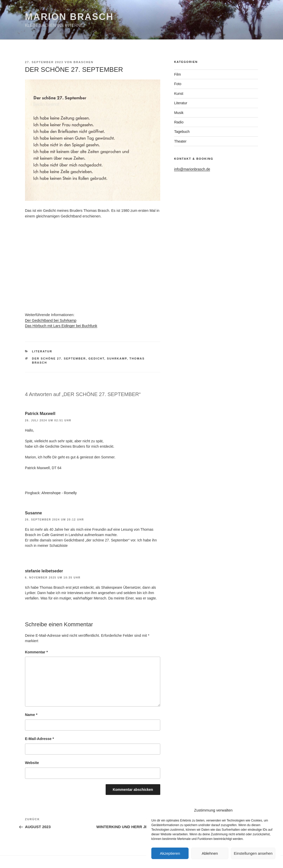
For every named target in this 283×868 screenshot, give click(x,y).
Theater (180, 141)
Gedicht (96, 358)
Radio (179, 122)
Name (31, 715)
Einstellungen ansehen (253, 853)
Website (32, 763)
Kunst (179, 94)
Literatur (42, 351)
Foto (178, 84)
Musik (179, 113)
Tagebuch (182, 132)
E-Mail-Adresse (40, 739)
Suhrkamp (117, 358)
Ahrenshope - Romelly (59, 493)
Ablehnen (210, 853)
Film (177, 74)
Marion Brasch (69, 17)
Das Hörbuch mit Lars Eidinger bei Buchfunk (61, 326)
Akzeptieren (170, 853)
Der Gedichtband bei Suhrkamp (51, 320)
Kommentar (36, 652)
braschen (83, 62)
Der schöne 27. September (59, 358)
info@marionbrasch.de (192, 169)
